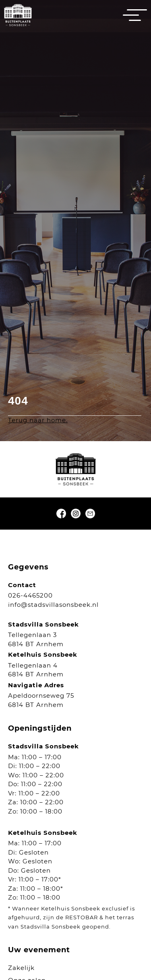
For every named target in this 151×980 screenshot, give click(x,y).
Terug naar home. (38, 420)
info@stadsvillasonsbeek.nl (53, 605)
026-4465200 (30, 595)
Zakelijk (21, 968)
